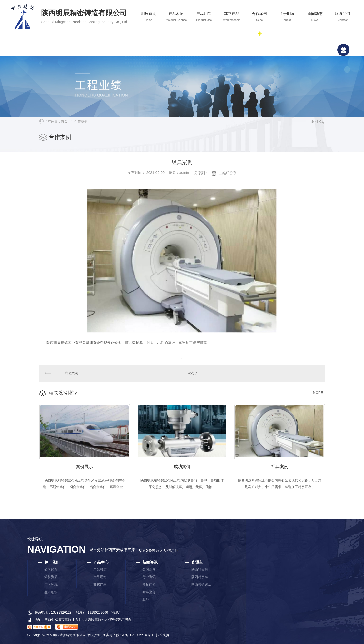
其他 (146, 600)
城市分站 (97, 550)
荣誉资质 (51, 577)
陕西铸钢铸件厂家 (202, 585)
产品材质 (176, 17)
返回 (317, 122)
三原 (131, 550)
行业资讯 (149, 577)
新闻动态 (315, 17)
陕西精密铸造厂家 (202, 570)
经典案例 (280, 467)
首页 (64, 121)
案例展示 (85, 467)
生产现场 (51, 593)
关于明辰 (287, 17)
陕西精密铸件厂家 (202, 577)
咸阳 (124, 550)
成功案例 (71, 373)
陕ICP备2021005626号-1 (135, 635)
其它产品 (232, 17)
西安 (116, 550)
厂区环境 (51, 585)
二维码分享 (228, 173)
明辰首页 (149, 17)
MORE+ (319, 393)
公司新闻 (149, 570)
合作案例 (259, 17)
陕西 (108, 550)
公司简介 (51, 570)
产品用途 (204, 17)
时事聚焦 (149, 593)
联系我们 (343, 17)
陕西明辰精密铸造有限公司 (84, 17)
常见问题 (149, 585)
